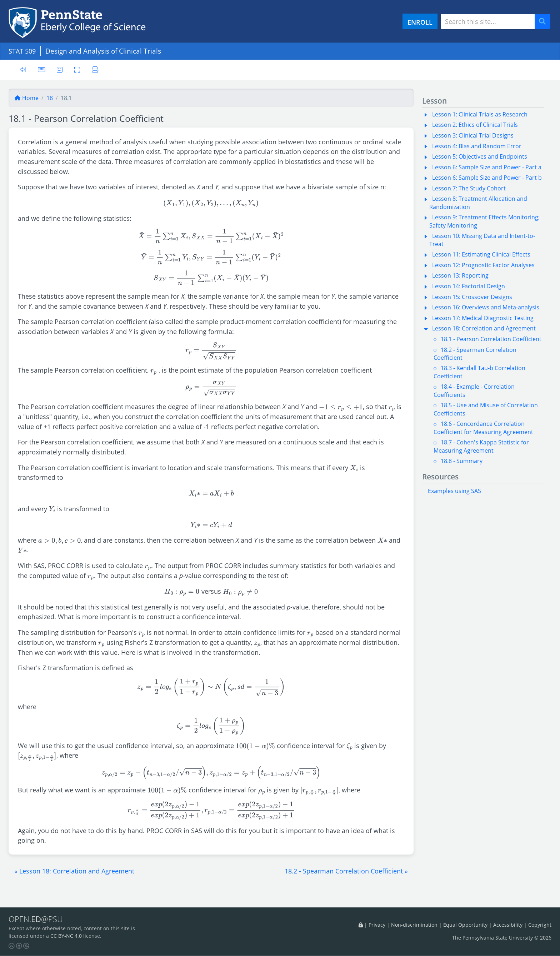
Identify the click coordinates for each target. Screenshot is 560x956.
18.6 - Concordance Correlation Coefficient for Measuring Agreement (483, 428)
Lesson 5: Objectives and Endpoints (480, 156)
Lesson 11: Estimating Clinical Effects (481, 254)
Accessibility (508, 925)
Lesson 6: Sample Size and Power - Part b (487, 178)
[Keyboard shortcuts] (42, 69)
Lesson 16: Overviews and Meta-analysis (486, 307)
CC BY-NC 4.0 (66, 936)
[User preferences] (60, 69)
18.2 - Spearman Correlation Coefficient (475, 354)
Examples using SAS (454, 491)
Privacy (377, 925)
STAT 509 (23, 51)
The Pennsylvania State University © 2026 (502, 938)
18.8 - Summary (462, 461)
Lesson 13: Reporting (460, 275)
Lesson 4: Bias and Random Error (477, 146)
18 (50, 98)
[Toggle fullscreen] (78, 69)
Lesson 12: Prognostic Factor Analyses (483, 265)
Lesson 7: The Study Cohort (469, 188)
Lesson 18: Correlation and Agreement (484, 328)
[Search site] (488, 21)
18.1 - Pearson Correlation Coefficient (491, 339)
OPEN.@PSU (37, 919)
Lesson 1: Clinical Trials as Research (480, 114)
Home (26, 98)
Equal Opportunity (465, 925)
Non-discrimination (414, 925)
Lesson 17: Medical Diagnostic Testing (483, 318)
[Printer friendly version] (96, 69)
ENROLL (420, 22)
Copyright (540, 925)
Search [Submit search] (545, 22)
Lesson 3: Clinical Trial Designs (473, 135)
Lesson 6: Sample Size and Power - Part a (487, 167)
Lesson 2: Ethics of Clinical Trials (475, 125)
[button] (74, 871)
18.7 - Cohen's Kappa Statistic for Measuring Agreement (481, 446)
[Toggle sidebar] (23, 70)
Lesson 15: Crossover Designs (472, 297)
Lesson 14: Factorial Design (469, 286)
